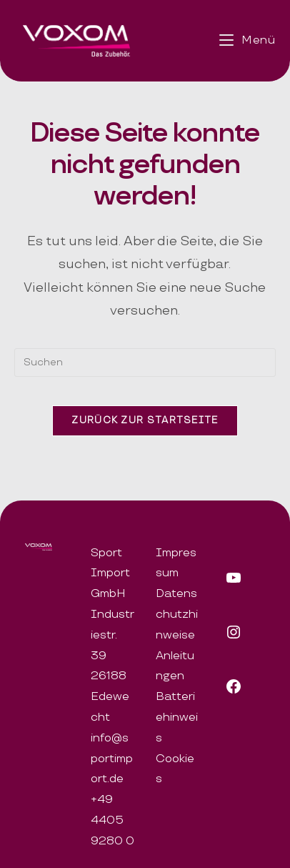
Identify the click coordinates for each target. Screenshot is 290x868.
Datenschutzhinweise (177, 615)
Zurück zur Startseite (145, 420)
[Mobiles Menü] (247, 40)
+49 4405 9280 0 (112, 820)
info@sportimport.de (112, 759)
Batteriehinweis (177, 717)
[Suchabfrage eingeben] (145, 363)
